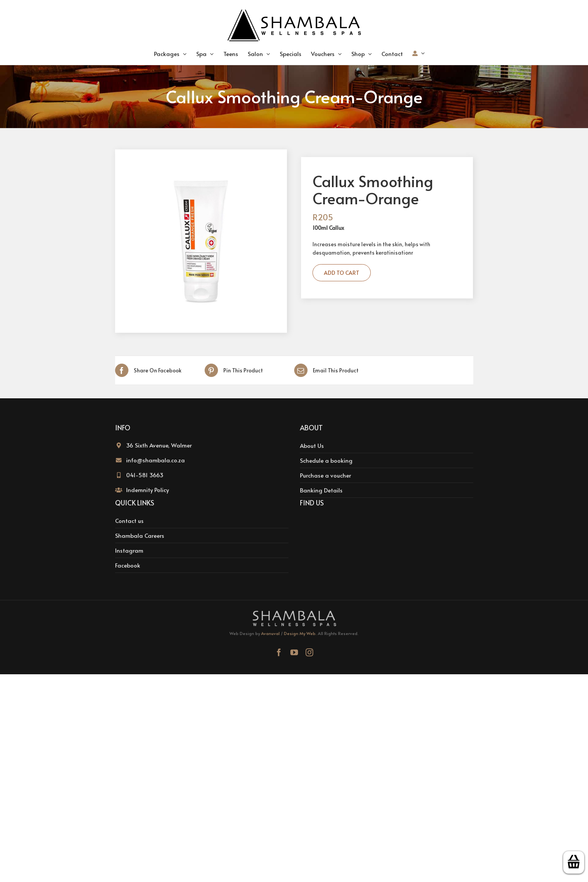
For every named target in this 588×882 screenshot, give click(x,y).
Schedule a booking (326, 460)
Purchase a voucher (325, 475)
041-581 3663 (145, 475)
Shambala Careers (140, 535)
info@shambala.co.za (155, 460)
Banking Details (321, 490)
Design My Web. (300, 633)
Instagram (129, 550)
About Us (312, 445)
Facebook (128, 565)
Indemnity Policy (147, 490)
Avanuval (270, 633)
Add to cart (342, 273)
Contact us (129, 520)
